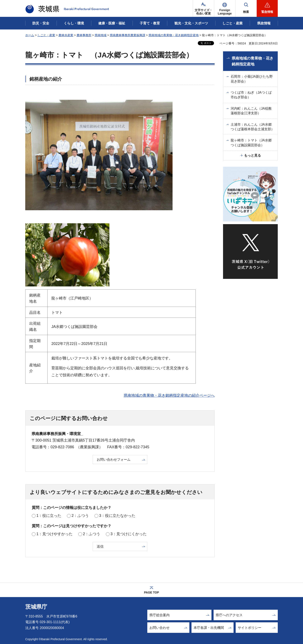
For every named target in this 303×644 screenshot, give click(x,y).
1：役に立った (49, 516)
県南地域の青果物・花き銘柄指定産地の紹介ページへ (169, 395)
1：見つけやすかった (54, 534)
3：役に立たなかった (117, 516)
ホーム (30, 35)
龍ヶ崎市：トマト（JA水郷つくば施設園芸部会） (251, 143)
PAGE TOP (151, 592)
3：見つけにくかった (129, 534)
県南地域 (101, 35)
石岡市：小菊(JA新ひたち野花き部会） (252, 79)
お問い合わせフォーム (114, 460)
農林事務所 (84, 35)
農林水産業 (66, 35)
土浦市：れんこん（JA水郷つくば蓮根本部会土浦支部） (252, 127)
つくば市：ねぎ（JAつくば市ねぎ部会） (251, 95)
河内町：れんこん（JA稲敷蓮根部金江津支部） (251, 111)
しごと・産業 (46, 35)
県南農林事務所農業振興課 (128, 35)
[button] (225, 8)
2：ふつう (80, 516)
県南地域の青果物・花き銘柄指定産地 (174, 35)
